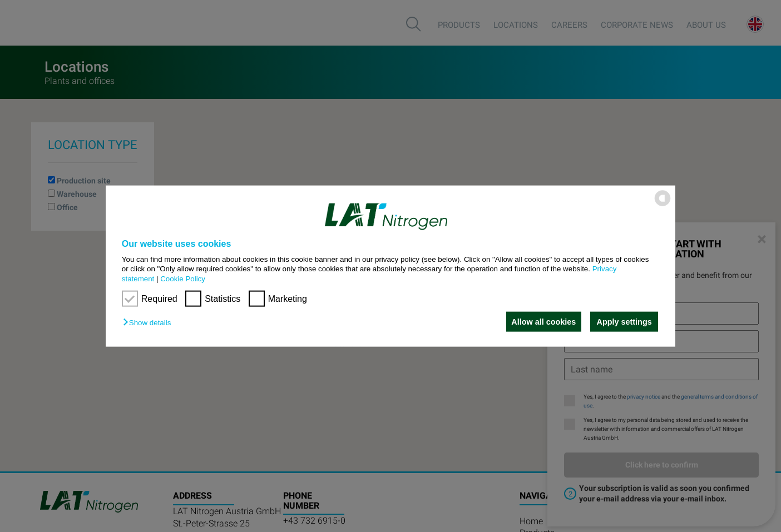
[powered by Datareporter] (663, 205)
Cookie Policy (183, 278)
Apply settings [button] (624, 322)
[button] (150, 323)
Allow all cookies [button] (542, 322)
